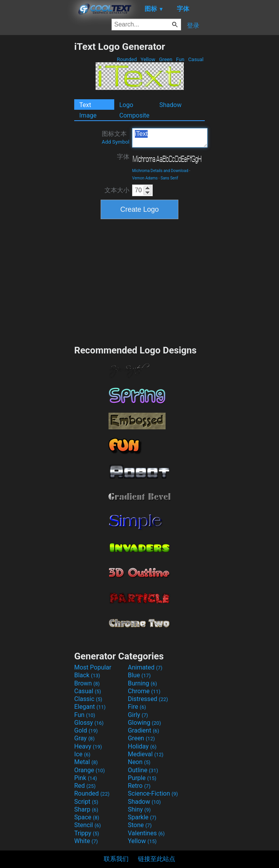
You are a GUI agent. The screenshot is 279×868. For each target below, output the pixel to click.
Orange (90, 770)
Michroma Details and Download (160, 171)
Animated (145, 667)
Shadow (170, 105)
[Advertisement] (37, 158)
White (86, 841)
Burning (142, 683)
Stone (140, 825)
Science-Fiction (153, 793)
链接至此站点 (157, 859)
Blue (139, 675)
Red (85, 786)
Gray (84, 738)
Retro (139, 786)
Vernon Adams (145, 178)
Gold (86, 730)
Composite (134, 115)
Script (86, 802)
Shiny (139, 809)
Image (88, 115)
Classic (88, 699)
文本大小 (117, 190)
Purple (142, 778)
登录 (193, 25)
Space (87, 817)
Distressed (148, 699)
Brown (87, 683)
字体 (123, 157)
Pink (86, 778)
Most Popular (93, 667)
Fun (180, 59)
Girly (138, 715)
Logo (126, 105)
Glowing (144, 723)
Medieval (146, 754)
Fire (137, 707)
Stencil (87, 825)
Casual (196, 59)
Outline (143, 770)
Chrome (144, 691)
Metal (86, 762)
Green (166, 59)
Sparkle (142, 817)
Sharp (86, 809)
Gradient (143, 730)
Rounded (127, 59)
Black (87, 675)
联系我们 (116, 859)
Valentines (146, 833)
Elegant (90, 707)
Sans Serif (169, 178)
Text (85, 105)
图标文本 (116, 137)
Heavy (88, 746)
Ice (82, 754)
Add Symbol (116, 142)
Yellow (148, 59)
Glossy (89, 723)
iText (170, 138)
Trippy (87, 833)
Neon (139, 762)
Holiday (142, 746)
